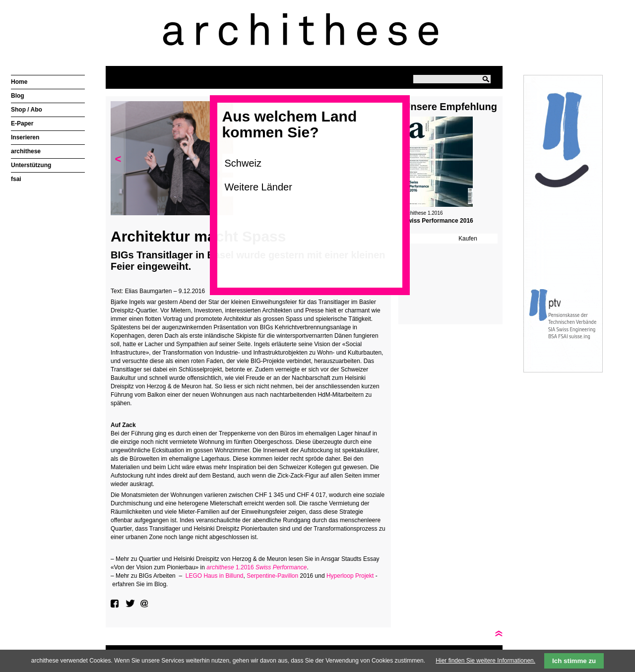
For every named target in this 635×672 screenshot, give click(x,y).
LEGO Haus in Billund (215, 576)
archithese (26, 151)
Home (19, 82)
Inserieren (25, 137)
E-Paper (22, 123)
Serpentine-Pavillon (272, 576)
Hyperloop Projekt (350, 576)
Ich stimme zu (574, 661)
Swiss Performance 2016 (438, 221)
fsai (16, 179)
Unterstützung (31, 165)
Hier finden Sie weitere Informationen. (485, 661)
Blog (18, 96)
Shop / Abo (27, 110)
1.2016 (256, 567)
